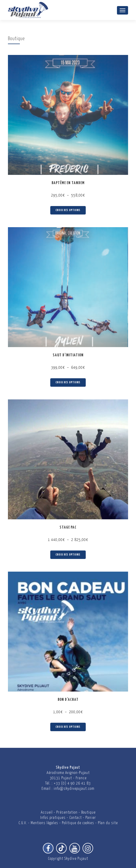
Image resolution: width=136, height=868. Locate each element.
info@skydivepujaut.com (74, 789)
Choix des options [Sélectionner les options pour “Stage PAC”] (68, 555)
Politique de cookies (78, 823)
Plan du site (108, 823)
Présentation (67, 812)
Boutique (88, 812)
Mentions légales (44, 823)
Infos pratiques (53, 818)
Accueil (47, 812)
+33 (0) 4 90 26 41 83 (72, 783)
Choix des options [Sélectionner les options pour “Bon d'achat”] (68, 727)
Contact (76, 818)
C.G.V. (23, 823)
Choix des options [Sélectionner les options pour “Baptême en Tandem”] (68, 210)
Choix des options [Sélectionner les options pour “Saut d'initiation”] (68, 382)
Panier (91, 818)
